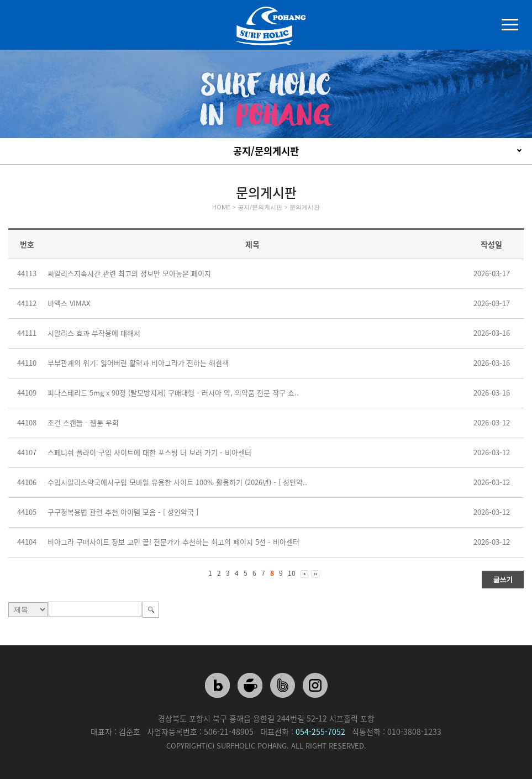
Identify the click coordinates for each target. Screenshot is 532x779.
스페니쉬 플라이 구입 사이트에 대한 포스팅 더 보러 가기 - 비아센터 (149, 452)
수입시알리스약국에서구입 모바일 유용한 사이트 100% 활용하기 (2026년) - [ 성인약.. (177, 482)
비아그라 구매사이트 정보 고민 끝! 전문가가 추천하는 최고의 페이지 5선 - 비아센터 (173, 542)
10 (292, 573)
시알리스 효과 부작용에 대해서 (94, 333)
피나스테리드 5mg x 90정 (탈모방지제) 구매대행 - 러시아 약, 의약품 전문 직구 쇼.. (173, 393)
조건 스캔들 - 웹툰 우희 (83, 422)
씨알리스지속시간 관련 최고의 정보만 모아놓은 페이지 (129, 273)
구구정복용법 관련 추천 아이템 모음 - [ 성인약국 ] (123, 512)
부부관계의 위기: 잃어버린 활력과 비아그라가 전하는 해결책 (138, 363)
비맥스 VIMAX (69, 303)
